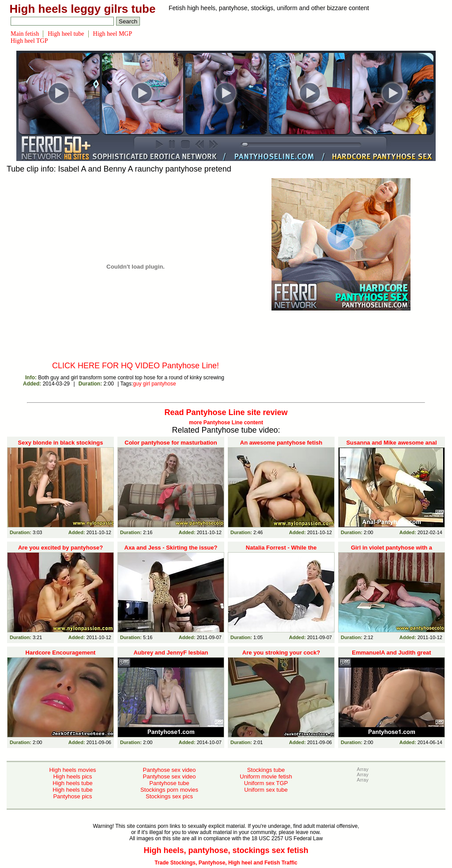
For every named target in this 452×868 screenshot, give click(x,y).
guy (137, 384)
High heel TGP (29, 41)
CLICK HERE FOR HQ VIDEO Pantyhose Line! (136, 366)
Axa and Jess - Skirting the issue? (171, 548)
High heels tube (72, 783)
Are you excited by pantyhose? (60, 548)
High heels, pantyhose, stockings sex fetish (226, 850)
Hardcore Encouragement (61, 653)
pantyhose (164, 384)
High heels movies (72, 770)
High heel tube (66, 34)
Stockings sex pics (169, 796)
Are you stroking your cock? (281, 653)
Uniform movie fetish (266, 776)
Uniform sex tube (266, 790)
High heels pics (72, 776)
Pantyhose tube (169, 783)
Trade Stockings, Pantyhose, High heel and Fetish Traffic (226, 863)
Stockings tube (266, 770)
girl (147, 384)
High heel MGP (113, 34)
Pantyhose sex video (169, 770)
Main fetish (25, 34)
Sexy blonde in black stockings (61, 443)
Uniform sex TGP (266, 783)
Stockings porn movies (169, 790)
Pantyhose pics (72, 796)
